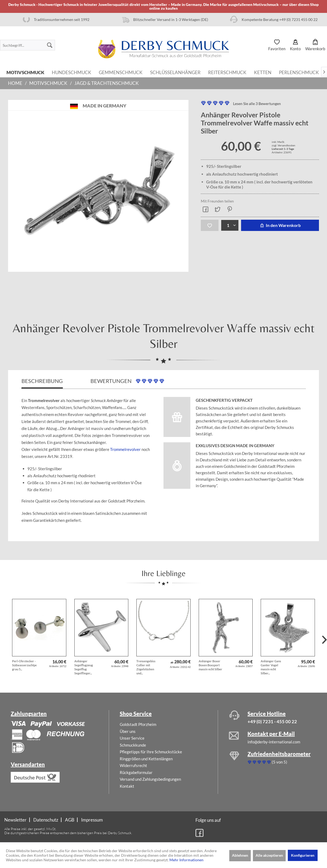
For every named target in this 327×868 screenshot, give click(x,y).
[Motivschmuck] (25, 72)
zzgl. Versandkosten (284, 145)
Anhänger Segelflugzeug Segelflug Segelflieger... (84, 667)
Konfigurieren (303, 855)
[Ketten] (263, 72)
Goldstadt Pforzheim (138, 724)
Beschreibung (42, 381)
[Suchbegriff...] (28, 45)
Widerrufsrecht (133, 765)
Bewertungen (127, 381)
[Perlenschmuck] (299, 72)
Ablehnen (240, 855)
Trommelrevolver (125, 449)
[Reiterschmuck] (227, 72)
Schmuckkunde (133, 745)
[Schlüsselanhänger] (175, 72)
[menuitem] (28, 45)
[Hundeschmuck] (72, 72)
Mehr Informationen (186, 860)
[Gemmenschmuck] (121, 72)
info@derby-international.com (274, 742)
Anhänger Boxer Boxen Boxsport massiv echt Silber (210, 665)
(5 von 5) (267, 762)
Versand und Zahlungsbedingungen (150, 779)
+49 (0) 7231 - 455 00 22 (272, 721)
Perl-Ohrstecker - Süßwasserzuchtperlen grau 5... (24, 665)
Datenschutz (46, 820)
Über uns (128, 731)
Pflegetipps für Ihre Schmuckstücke (151, 752)
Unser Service (132, 738)
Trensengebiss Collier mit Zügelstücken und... (146, 667)
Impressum (92, 820)
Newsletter (15, 820)
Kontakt (127, 786)
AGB (70, 820)
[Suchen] (50, 45)
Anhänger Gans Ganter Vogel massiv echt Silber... (271, 667)
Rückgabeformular (136, 772)
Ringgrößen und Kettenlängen (146, 759)
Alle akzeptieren (269, 855)
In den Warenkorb (280, 225)
